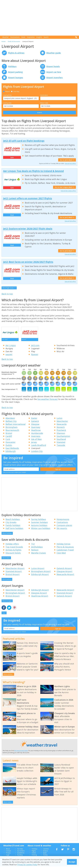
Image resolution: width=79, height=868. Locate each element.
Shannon (61, 435)
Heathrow (36, 432)
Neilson (35, 551)
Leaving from (7, 95)
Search (46, 37)
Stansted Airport (14, 573)
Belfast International (16, 426)
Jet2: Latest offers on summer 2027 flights (28, 198)
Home (4, 41)
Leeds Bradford (39, 447)
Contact (8, 852)
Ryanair (35, 356)
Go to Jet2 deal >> (67, 160)
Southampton (63, 438)
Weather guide (54, 53)
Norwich (61, 429)
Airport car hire (54, 72)
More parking (7, 581)
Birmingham (12, 429)
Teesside (61, 447)
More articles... (8, 676)
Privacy (8, 854)
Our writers (21, 852)
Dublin (9, 447)
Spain (45, 854)
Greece (45, 852)
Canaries (46, 850)
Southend (61, 441)
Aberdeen (10, 420)
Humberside (37, 435)
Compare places (64, 527)
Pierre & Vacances (65, 548)
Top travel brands (14, 548)
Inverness (36, 438)
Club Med (61, 554)
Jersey (34, 444)
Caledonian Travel (65, 551)
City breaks (11, 524)
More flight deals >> (9, 288)
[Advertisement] (40, 18)
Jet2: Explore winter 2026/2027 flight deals (28, 229)
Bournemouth (12, 432)
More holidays (7, 535)
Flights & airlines (16, 53)
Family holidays (13, 527)
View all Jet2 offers (70, 163)
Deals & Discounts (14, 41)
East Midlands (12, 450)
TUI (33, 545)
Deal (12, 215)
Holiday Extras (63, 545)
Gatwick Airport (64, 570)
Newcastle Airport (65, 576)
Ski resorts (62, 530)
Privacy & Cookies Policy (27, 865)
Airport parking (15, 72)
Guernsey (36, 429)
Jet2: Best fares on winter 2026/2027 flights (28, 262)
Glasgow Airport (64, 573)
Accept (72, 862)
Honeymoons (63, 521)
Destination (44, 95)
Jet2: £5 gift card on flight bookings (24, 141)
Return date (44, 103)
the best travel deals (21, 752)
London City (37, 453)
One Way (15, 91)
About (8, 850)
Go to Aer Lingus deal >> (65, 187)
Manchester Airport (15, 570)
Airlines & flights (13, 551)
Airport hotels (53, 66)
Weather (5, 37)
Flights (34, 852)
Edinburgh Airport (40, 576)
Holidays (12, 66)
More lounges (7, 602)
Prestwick (61, 432)
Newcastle (62, 426)
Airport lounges (16, 78)
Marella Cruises (38, 554)
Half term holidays (14, 530)
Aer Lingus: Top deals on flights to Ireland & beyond (33, 171)
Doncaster (11, 444)
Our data (20, 850)
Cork (8, 441)
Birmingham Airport (41, 573)
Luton (59, 420)
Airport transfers (54, 78)
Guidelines (21, 854)
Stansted (61, 444)
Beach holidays (13, 521)
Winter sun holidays (41, 530)
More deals (6, 559)
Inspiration (31, 37)
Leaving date (7, 103)
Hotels (34, 854)
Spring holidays (39, 521)
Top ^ (4, 614)
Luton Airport (38, 570)
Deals (23, 37)
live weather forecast (48, 401)
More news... (8, 804)
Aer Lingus (11, 347)
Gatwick (35, 423)
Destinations (15, 37)
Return (7, 91)
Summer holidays (39, 524)
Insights (39, 37)
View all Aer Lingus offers (68, 191)
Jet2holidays (37, 548)
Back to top (7, 294)
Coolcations (62, 524)
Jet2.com (35, 347)
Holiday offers (12, 545)
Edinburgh (11, 453)
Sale (12, 157)
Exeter (34, 420)
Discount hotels (13, 554)
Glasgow (35, 426)
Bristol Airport (13, 576)
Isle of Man (36, 441)
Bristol (9, 435)
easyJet (9, 356)
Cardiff (9, 438)
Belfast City (11, 423)
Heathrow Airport (40, 597)
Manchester (62, 423)
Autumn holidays (39, 527)
